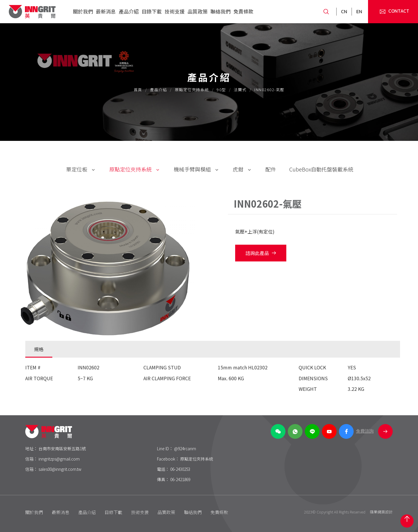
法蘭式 (240, 90)
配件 (271, 169)
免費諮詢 (374, 431)
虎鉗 (238, 169)
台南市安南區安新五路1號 (62, 448)
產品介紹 (129, 11)
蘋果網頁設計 (381, 512)
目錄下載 (152, 11)
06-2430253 (180, 469)
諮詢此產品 (261, 253)
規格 (39, 349)
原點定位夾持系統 (192, 90)
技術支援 (175, 11)
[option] (115, 269)
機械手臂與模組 (192, 169)
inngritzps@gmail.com (59, 459)
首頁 (138, 90)
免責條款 (243, 11)
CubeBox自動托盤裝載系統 (321, 169)
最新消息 (106, 11)
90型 (221, 90)
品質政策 (198, 11)
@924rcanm (185, 448)
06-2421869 (180, 479)
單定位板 (77, 169)
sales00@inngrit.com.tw (60, 469)
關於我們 (83, 11)
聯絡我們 (220, 11)
